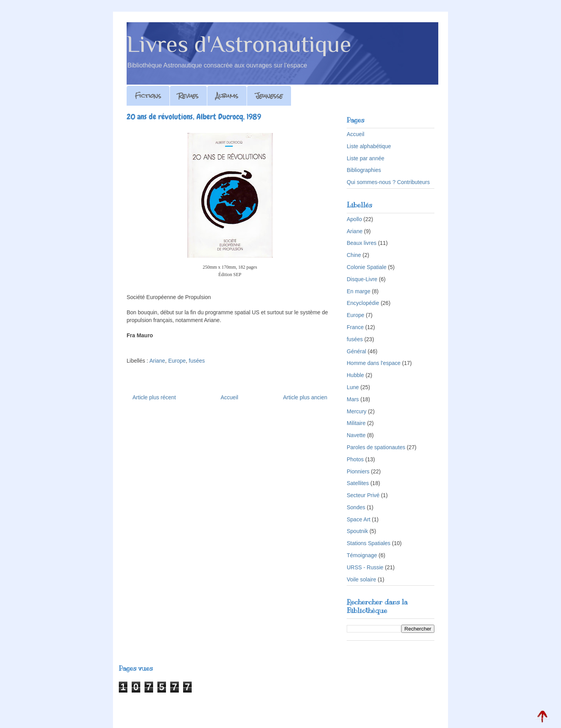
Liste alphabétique (369, 146)
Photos (355, 459)
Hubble (355, 375)
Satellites (358, 483)
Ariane (157, 361)
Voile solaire (362, 579)
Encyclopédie (363, 303)
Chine (354, 255)
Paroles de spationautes (376, 447)
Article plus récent (154, 397)
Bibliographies (364, 170)
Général (356, 351)
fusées (197, 361)
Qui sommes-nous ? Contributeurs (388, 182)
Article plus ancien (305, 397)
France (355, 327)
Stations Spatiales (369, 543)
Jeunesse (269, 96)
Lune (353, 387)
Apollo (354, 219)
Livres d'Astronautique (239, 44)
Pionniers (358, 471)
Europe (177, 361)
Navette (356, 435)
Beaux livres (362, 243)
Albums (227, 96)
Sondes (356, 507)
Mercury (357, 411)
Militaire (356, 423)
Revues (188, 96)
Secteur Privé (363, 495)
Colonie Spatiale (367, 267)
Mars (353, 399)
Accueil (229, 397)
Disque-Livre (362, 279)
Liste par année (366, 158)
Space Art (359, 519)
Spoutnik (357, 531)
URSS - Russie (365, 567)
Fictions (148, 96)
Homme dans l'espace (374, 363)
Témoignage (362, 555)
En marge (359, 291)
